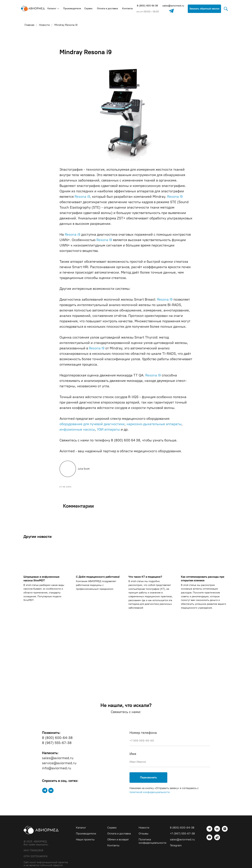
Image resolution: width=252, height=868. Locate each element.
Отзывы (143, 834)
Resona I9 (175, 197)
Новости (144, 828)
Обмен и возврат (118, 840)
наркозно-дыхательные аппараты (154, 424)
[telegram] (45, 791)
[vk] (51, 791)
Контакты (127, 8)
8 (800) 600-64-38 (57, 738)
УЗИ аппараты (108, 430)
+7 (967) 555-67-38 (182, 834)
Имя (133, 754)
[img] (171, 11)
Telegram (176, 846)
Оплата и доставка (107, 8)
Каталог (52, 8)
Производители (72, 8)
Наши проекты (85, 840)
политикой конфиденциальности (150, 793)
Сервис (88, 8)
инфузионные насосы (77, 430)
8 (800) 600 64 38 (147, 6)
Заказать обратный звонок (204, 9)
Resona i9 (82, 197)
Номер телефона (143, 733)
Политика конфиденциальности (152, 841)
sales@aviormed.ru (173, 6)
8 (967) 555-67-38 (57, 743)
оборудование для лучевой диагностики (92, 424)
